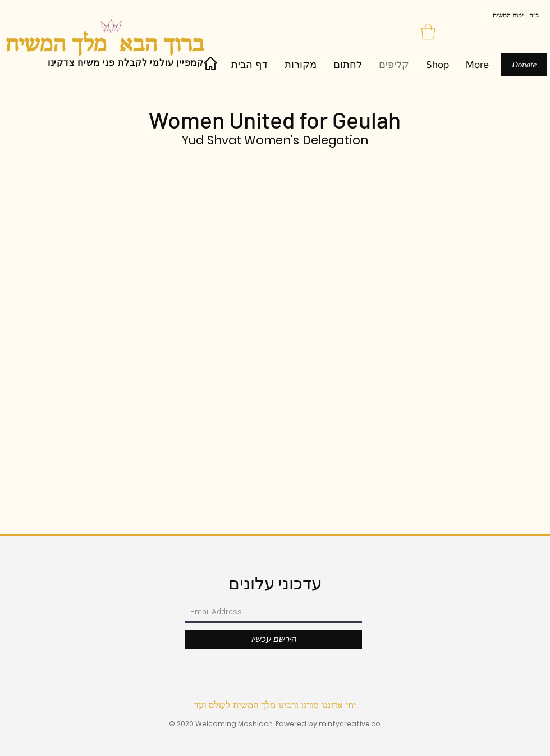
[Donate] (524, 65)
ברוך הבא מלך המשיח (104, 45)
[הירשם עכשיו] (274, 639)
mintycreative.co (350, 724)
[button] (428, 32)
